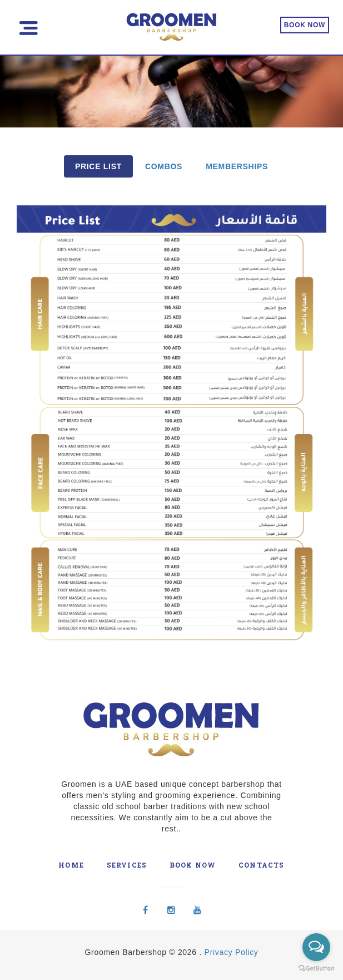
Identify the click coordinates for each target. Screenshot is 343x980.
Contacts (262, 865)
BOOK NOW (305, 25)
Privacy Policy (232, 952)
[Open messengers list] (316, 947)
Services (127, 865)
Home (71, 865)
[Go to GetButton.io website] (316, 969)
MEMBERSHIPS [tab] (237, 166)
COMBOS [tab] (164, 166)
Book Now (193, 865)
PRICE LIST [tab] (98, 166)
